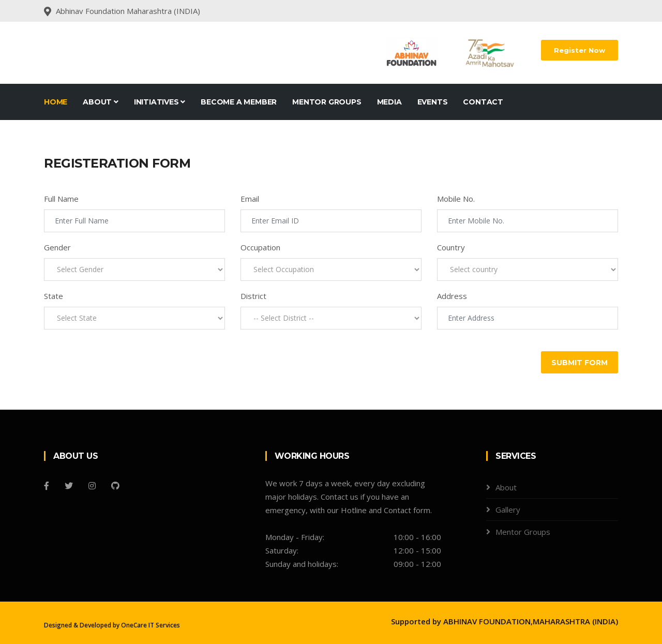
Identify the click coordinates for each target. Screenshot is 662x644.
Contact (483, 102)
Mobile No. (456, 199)
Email (250, 199)
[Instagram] (92, 486)
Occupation (260, 247)
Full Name (61, 199)
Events (433, 102)
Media (389, 102)
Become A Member (239, 102)
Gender (57, 247)
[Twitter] (69, 486)
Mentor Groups (327, 102)
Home (56, 102)
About (101, 102)
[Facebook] (47, 486)
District (253, 296)
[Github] (115, 486)
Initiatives (160, 102)
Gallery (508, 510)
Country (451, 247)
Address (452, 296)
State (54, 296)
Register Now (580, 50)
